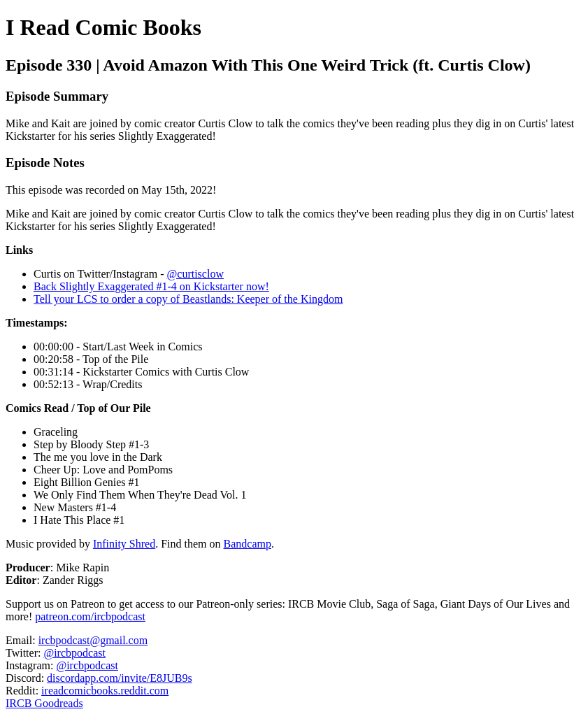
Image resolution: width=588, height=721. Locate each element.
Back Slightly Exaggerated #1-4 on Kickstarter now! (151, 286)
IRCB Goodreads (44, 703)
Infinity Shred (124, 544)
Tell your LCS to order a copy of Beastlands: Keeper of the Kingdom (188, 299)
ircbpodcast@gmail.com (93, 640)
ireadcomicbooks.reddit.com (105, 691)
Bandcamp (248, 544)
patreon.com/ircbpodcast (90, 616)
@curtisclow (195, 274)
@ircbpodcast (74, 653)
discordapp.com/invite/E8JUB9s (120, 678)
